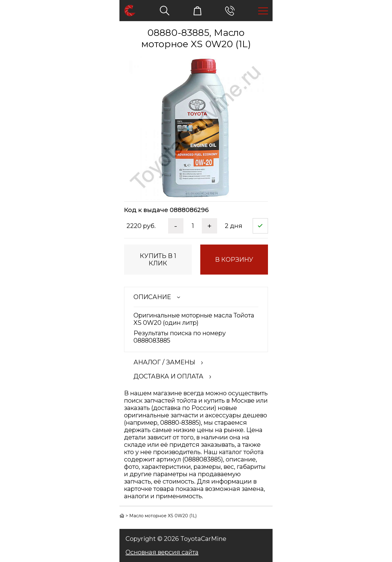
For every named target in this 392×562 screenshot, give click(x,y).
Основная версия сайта (162, 552)
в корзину (234, 260)
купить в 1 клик (158, 260)
